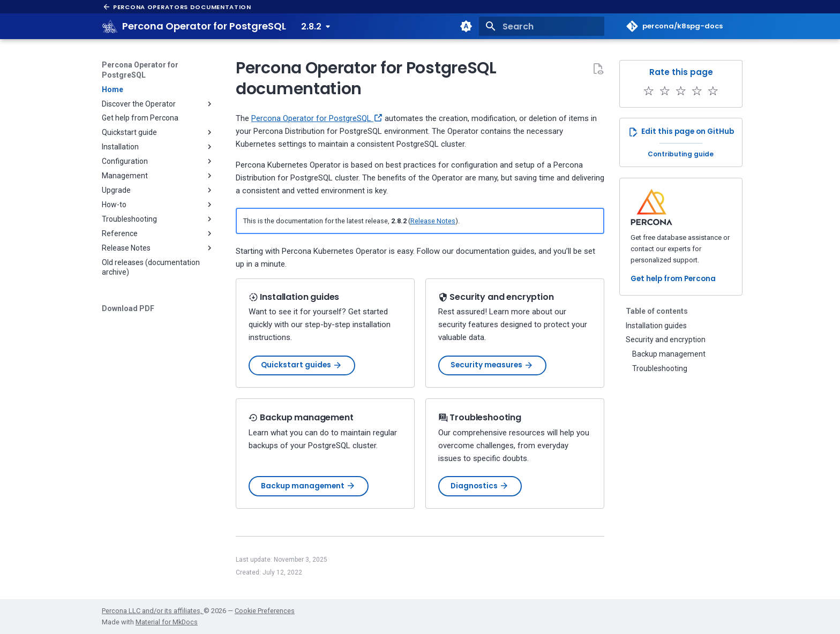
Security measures (492, 365)
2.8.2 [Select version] (311, 27)
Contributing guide (681, 154)
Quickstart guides (302, 365)
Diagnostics (480, 486)
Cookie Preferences (265, 611)
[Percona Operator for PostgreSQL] (110, 26)
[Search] (542, 26)
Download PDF (128, 308)
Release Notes (433, 221)
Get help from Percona (673, 279)
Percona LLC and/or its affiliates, (153, 611)
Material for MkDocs (167, 622)
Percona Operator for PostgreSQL (140, 70)
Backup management (308, 486)
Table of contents (657, 311)
